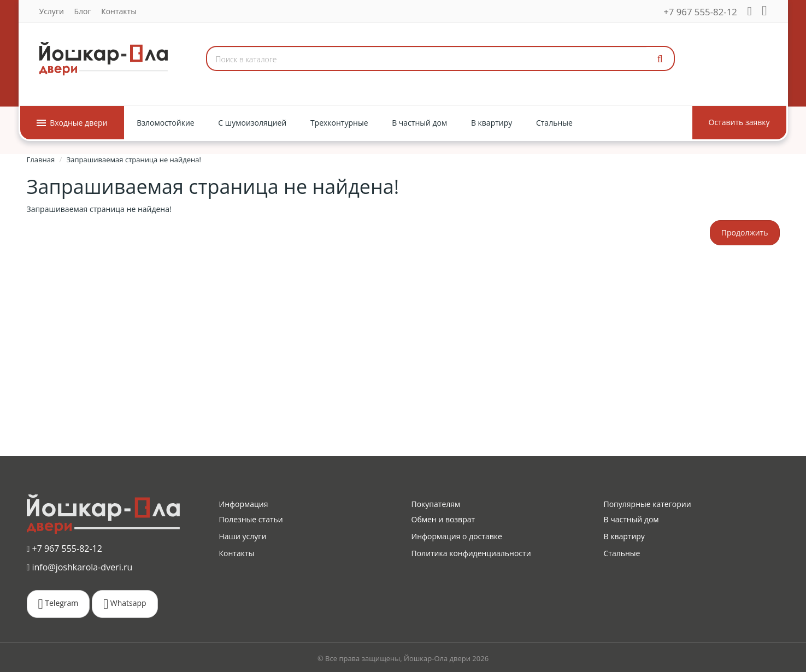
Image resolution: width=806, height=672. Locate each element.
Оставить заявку (739, 122)
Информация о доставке (457, 536)
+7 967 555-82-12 (700, 12)
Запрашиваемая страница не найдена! (134, 160)
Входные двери (72, 123)
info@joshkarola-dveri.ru (80, 567)
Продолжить (745, 232)
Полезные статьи (251, 519)
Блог (82, 11)
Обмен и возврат (443, 519)
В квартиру (624, 536)
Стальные (622, 553)
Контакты (119, 11)
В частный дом (631, 519)
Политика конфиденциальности (471, 553)
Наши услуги (243, 536)
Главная (41, 160)
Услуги (52, 11)
